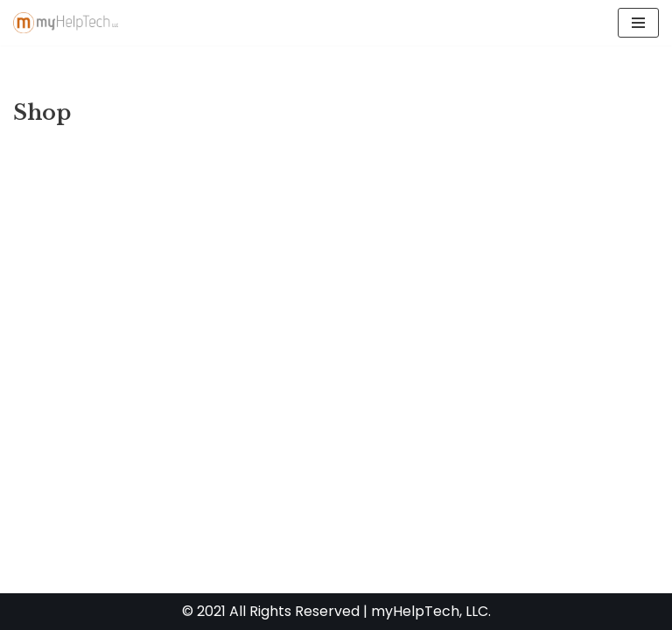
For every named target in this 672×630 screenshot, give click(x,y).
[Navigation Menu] (638, 23)
